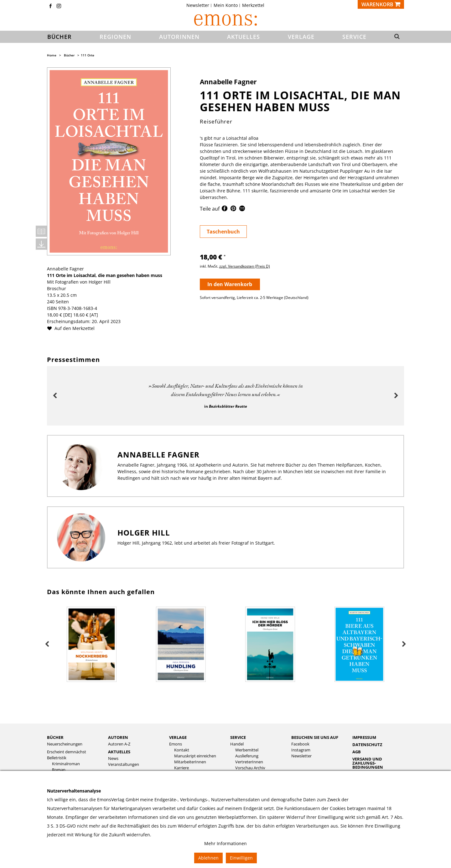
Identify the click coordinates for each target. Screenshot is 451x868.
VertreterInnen (249, 762)
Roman (59, 770)
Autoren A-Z (119, 744)
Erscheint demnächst (67, 752)
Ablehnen (208, 858)
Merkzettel (253, 5)
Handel (237, 744)
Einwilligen (241, 858)
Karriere (181, 768)
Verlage (178, 737)
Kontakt (182, 750)
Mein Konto (226, 5)
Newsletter (198, 5)
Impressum (364, 737)
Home (52, 55)
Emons (176, 744)
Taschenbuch (223, 232)
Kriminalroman (66, 764)
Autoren (118, 737)
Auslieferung (247, 756)
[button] (395, 37)
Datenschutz (367, 745)
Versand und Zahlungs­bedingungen (368, 763)
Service (238, 737)
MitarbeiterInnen (190, 762)
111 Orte (88, 55)
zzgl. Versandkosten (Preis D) (245, 266)
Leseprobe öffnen (41, 231)
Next (396, 396)
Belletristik (57, 758)
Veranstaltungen (124, 764)
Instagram (301, 750)
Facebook (300, 744)
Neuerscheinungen (65, 744)
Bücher (69, 55)
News (113, 758)
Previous (55, 396)
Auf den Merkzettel (73, 328)
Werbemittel (247, 750)
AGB (357, 752)
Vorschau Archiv (250, 768)
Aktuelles (119, 752)
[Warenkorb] (381, 4)
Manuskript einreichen (195, 756)
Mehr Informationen (225, 843)
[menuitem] (200, 5)
